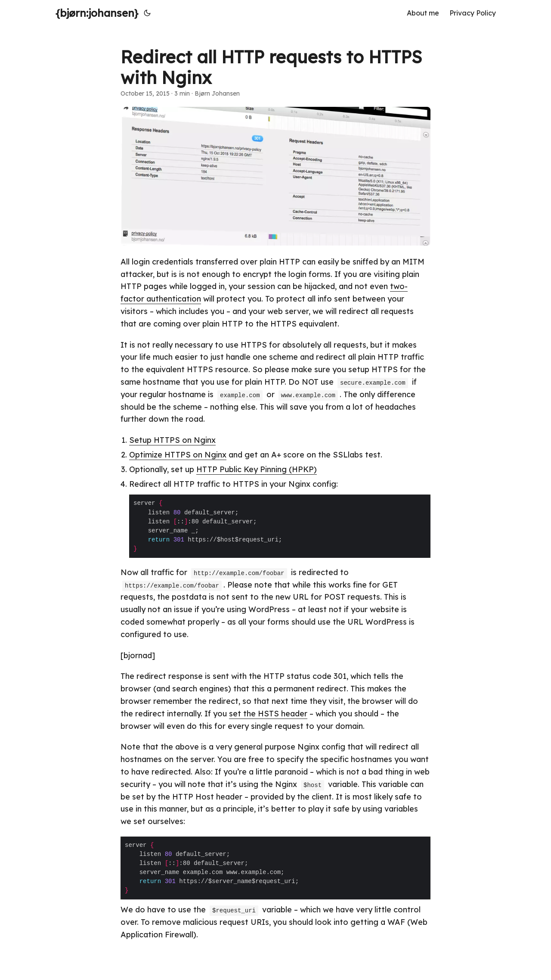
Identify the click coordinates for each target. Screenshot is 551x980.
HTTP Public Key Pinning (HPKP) (257, 469)
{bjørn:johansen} (97, 13)
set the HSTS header (268, 714)
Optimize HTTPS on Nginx (178, 455)
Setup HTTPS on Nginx (172, 440)
